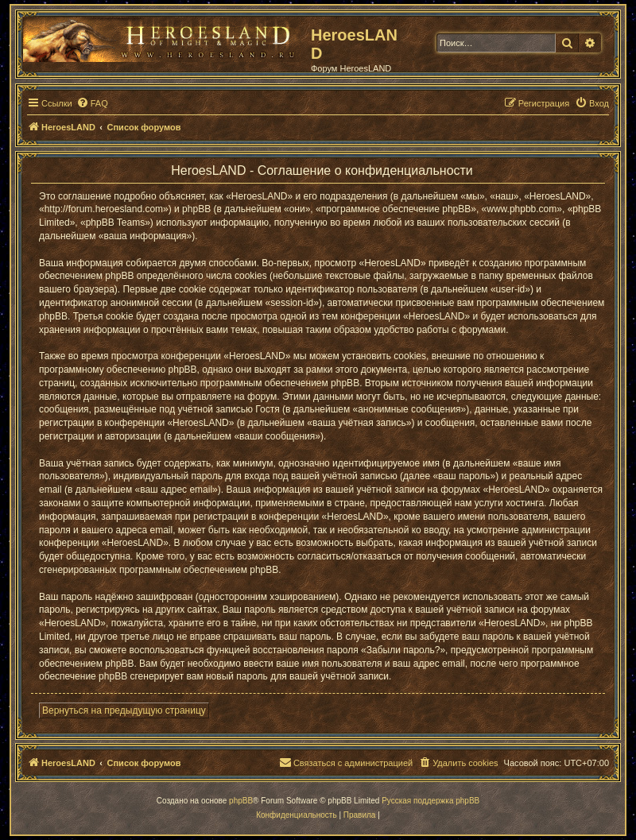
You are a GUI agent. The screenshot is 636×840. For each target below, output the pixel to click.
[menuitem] (92, 103)
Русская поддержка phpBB (430, 801)
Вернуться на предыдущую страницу (124, 710)
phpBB (241, 801)
